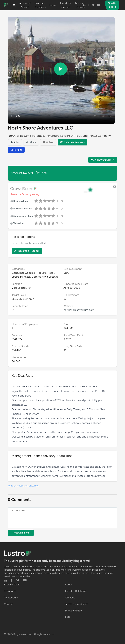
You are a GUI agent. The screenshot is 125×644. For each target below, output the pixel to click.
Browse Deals (12, 585)
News (53, 5)
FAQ (68, 617)
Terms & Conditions (77, 604)
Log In (112, 7)
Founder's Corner (81, 5)
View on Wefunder (103, 160)
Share (31, 142)
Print (15, 142)
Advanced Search (25, 5)
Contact (70, 598)
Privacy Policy (73, 611)
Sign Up (112, 3)
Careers (9, 604)
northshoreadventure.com (79, 310)
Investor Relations (40, 5)
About (69, 585)
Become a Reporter (27, 251)
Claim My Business (73, 142)
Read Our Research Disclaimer (24, 486)
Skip (60, 201)
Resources (10, 591)
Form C (16, 150)
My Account (11, 598)
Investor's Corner (66, 5)
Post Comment (21, 533)
